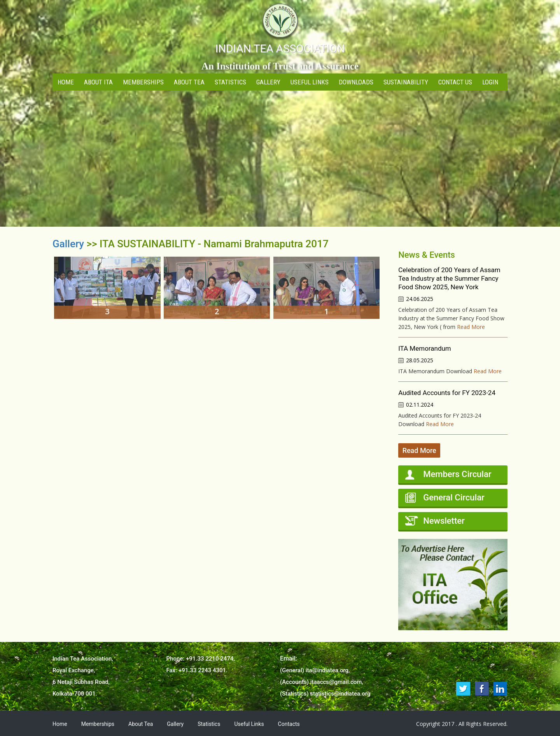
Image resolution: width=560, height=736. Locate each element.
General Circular (454, 497)
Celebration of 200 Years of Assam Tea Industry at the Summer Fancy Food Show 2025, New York (449, 278)
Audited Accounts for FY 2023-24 (447, 393)
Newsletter (444, 521)
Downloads (356, 82)
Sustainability (406, 82)
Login (490, 82)
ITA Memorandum (425, 348)
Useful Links (310, 82)
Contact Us (455, 82)
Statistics (230, 82)
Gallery (268, 82)
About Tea (189, 82)
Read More (471, 327)
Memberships (143, 82)
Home (66, 82)
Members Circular (457, 474)
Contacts (289, 724)
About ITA (98, 82)
